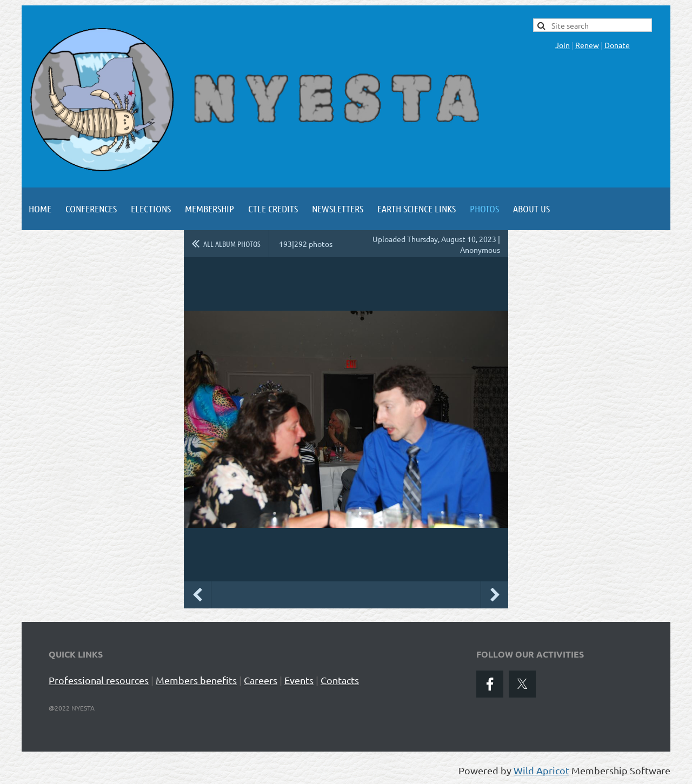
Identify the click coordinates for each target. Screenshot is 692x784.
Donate (617, 45)
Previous (197, 595)
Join (563, 45)
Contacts (340, 680)
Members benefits (196, 680)
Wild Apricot (541, 770)
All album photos (232, 244)
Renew (587, 45)
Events (299, 680)
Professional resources (99, 680)
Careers (261, 680)
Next (495, 595)
